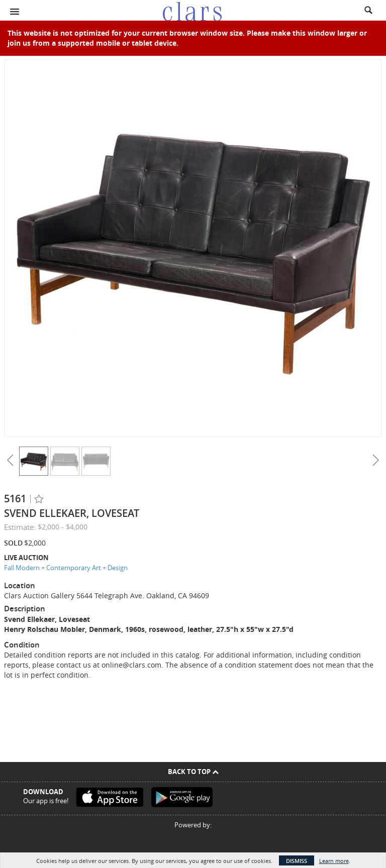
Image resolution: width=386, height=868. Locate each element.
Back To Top (193, 772)
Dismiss (297, 861)
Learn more (334, 861)
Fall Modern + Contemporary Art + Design (66, 568)
